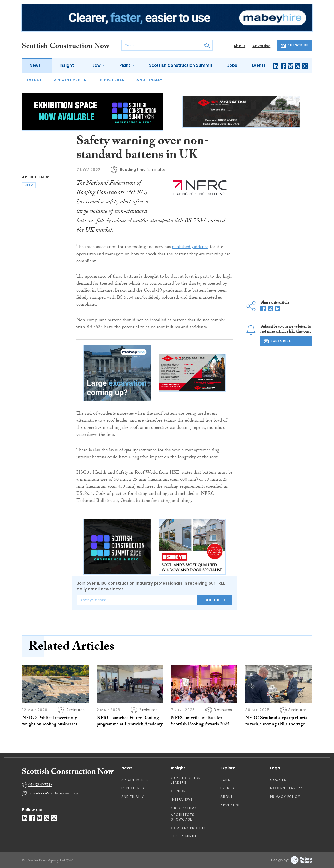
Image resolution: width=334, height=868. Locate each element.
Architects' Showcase (183, 817)
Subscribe (215, 600)
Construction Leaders (186, 780)
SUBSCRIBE (295, 45)
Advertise (261, 46)
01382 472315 (40, 785)
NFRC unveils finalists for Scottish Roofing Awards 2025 (200, 722)
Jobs (232, 65)
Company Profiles (189, 828)
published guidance (190, 247)
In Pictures (112, 80)
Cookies (278, 780)
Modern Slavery (286, 788)
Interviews (182, 800)
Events (259, 65)
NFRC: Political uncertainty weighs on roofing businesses (50, 722)
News (36, 65)
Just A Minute (185, 836)
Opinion (178, 791)
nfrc (29, 185)
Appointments (70, 80)
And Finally (150, 80)
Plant (125, 65)
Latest (35, 80)
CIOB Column (184, 808)
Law (97, 65)
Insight (67, 65)
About (239, 46)
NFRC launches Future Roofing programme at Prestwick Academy (130, 722)
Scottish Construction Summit (181, 65)
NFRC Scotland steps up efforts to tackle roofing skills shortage (276, 722)
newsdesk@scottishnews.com (53, 794)
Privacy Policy (285, 797)
